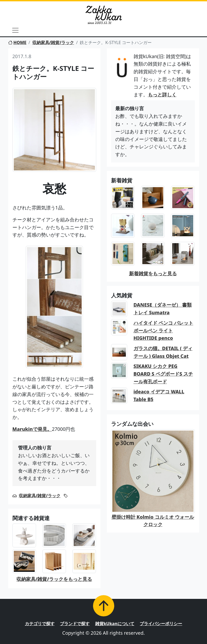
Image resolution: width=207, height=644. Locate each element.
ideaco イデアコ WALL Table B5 (159, 395)
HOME (17, 42)
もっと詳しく (162, 95)
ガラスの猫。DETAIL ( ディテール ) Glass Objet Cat (163, 352)
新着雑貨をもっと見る (153, 273)
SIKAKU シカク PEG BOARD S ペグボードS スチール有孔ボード (163, 374)
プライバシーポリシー (161, 624)
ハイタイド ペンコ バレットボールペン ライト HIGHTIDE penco (163, 330)
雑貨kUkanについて (115, 624)
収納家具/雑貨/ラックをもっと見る (54, 579)
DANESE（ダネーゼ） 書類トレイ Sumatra (163, 309)
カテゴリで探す (40, 624)
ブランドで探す (75, 624)
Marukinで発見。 (32, 429)
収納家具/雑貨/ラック (53, 42)
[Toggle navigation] (15, 30)
